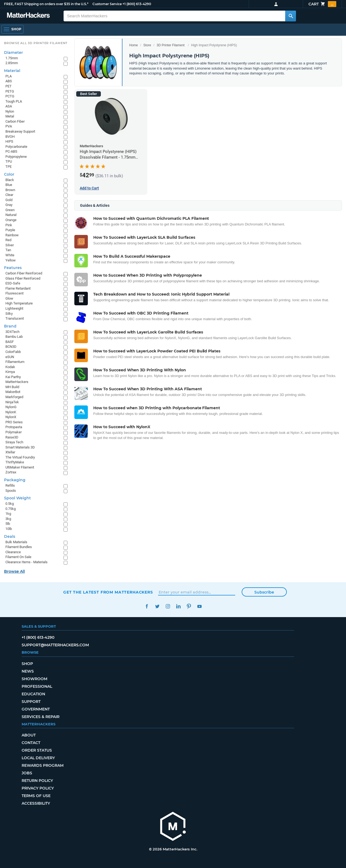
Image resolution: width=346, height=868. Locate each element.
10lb (9, 529)
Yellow (11, 260)
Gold (9, 200)
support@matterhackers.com (55, 645)
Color (9, 174)
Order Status (37, 750)
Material (12, 71)
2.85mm (12, 63)
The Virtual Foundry (20, 457)
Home (134, 45)
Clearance (13, 552)
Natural (11, 215)
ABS (9, 81)
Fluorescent (14, 293)
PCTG (10, 96)
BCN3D (11, 347)
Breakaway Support (20, 131)
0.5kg (10, 504)
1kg (8, 514)
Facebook (147, 606)
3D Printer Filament (170, 45)
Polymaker (14, 432)
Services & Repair (41, 717)
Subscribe (264, 592)
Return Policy (37, 781)
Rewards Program (43, 765)
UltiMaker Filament (20, 467)
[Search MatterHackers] (291, 16)
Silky (9, 314)
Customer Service (107, 4)
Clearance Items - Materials (26, 562)
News (28, 671)
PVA (9, 126)
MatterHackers (17, 382)
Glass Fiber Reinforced (23, 278)
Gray (9, 205)
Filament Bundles (19, 547)
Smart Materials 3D (20, 447)
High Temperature (19, 303)
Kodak (10, 367)
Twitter (157, 606)
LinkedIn (178, 606)
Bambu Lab (14, 337)
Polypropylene (16, 157)
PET (9, 86)
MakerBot (13, 392)
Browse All (14, 571)
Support (31, 702)
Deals (10, 536)
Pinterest (189, 606)
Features (13, 268)
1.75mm (12, 58)
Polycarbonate (16, 147)
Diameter (14, 53)
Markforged (14, 397)
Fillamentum (15, 362)
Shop (27, 664)
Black (10, 180)
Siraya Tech (14, 442)
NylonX (11, 417)
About (29, 735)
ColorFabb (13, 352)
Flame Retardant (18, 288)
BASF (10, 342)
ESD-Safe (13, 283)
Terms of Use (36, 796)
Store (147, 45)
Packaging (15, 480)
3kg (8, 519)
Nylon (10, 111)
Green (10, 210)
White (10, 255)
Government (36, 709)
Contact (31, 743)
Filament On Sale (18, 557)
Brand (10, 326)
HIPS (9, 141)
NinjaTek (12, 402)
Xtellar (10, 452)
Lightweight (14, 308)
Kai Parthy (13, 377)
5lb (8, 524)
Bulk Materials (16, 542)
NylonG (11, 407)
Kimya (10, 372)
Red (8, 240)
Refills (10, 485)
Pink (9, 225)
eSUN (10, 357)
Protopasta (14, 427)
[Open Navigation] (12, 29)
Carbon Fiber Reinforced (24, 273)
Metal (10, 116)
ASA (9, 106)
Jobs (27, 773)
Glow (9, 298)
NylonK (11, 412)
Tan (8, 250)
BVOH (10, 137)
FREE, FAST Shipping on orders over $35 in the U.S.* (46, 4)
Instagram (168, 606)
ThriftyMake (15, 462)
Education (33, 694)
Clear (9, 195)
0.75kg (11, 509)
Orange (11, 220)
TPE (9, 167)
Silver (10, 245)
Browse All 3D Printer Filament (36, 43)
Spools (11, 491)
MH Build (12, 387)
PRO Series (14, 422)
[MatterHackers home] (173, 827)
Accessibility (36, 803)
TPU (9, 161)
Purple (10, 230)
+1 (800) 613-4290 (137, 4)
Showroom (34, 679)
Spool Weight (17, 498)
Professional (37, 686)
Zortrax (11, 472)
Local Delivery (38, 758)
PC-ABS (11, 151)
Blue (9, 185)
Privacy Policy (38, 788)
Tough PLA (14, 101)
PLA (9, 76)
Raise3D (12, 437)
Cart (322, 4)
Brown (10, 190)
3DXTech (12, 332)
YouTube (199, 606)
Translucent (15, 318)
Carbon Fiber (15, 121)
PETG (10, 91)
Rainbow (12, 235)
